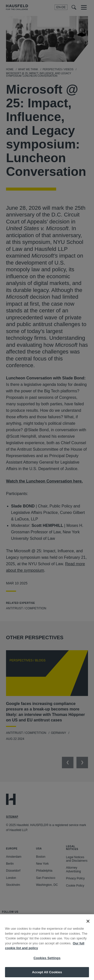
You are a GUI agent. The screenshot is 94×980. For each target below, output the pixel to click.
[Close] (88, 924)
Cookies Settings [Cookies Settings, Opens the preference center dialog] (47, 961)
